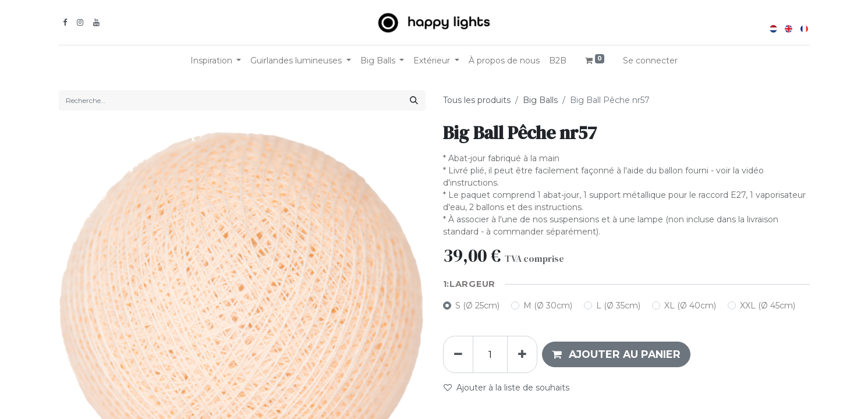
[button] (616, 354)
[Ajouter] (522, 354)
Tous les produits (477, 100)
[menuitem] (504, 61)
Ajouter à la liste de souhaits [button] (506, 388)
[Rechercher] (414, 100)
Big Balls (540, 100)
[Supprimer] (458, 354)
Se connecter (650, 61)
